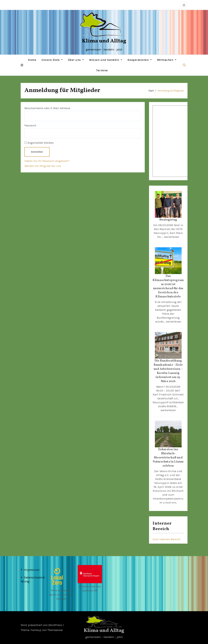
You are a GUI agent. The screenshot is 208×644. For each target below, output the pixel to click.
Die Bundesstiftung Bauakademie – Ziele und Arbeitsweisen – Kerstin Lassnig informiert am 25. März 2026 (168, 371)
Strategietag (168, 220)
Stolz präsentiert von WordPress (42, 625)
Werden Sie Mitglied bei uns (43, 166)
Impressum (32, 570)
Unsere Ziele (52, 60)
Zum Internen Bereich (166, 539)
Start (151, 91)
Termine (102, 70)
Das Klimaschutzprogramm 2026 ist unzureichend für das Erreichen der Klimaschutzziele (168, 286)
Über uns (76, 60)
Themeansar (55, 630)
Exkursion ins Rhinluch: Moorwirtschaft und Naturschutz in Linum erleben (168, 458)
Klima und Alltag (104, 41)
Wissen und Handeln (106, 60)
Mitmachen (167, 60)
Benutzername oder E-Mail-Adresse (47, 108)
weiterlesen (172, 237)
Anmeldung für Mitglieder (171, 91)
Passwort (30, 125)
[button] (22, 65)
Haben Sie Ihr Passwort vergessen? (47, 161)
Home (32, 60)
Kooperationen (140, 60)
